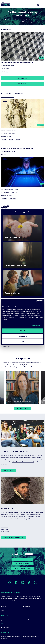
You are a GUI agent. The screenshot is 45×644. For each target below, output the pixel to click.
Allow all (23, 331)
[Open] (10, 582)
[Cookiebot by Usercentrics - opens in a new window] (36, 301)
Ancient (4, 139)
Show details (36, 326)
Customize (23, 336)
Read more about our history (14, 537)
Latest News (5, 529)
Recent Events (23, 84)
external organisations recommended (23, 462)
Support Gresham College (22, 568)
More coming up (22, 78)
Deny (23, 341)
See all (4, 155)
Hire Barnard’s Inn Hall (22, 564)
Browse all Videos (7, 97)
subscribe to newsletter (22, 559)
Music (4, 350)
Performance (18, 350)
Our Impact (5, 527)
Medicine (4, 198)
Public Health (13, 198)
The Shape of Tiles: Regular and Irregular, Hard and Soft (17, 63)
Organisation (5, 531)
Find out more (8, 470)
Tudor (26, 350)
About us (4, 607)
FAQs (3, 610)
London (10, 350)
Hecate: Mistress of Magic (9, 130)
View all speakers (23, 408)
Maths (4, 72)
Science (10, 72)
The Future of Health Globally (10, 189)
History (11, 139)
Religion (18, 139)
